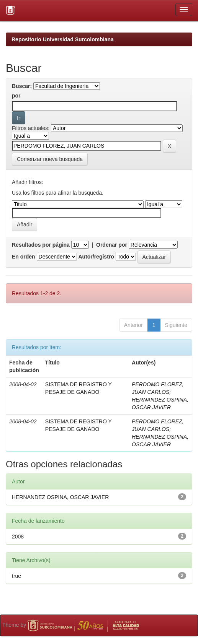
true (16, 576)
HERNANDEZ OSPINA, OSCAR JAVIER (60, 497)
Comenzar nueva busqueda (50, 159)
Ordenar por (112, 245)
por (16, 96)
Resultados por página (41, 245)
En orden (24, 257)
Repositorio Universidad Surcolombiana (63, 39)
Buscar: (22, 86)
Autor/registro (96, 257)
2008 (18, 537)
